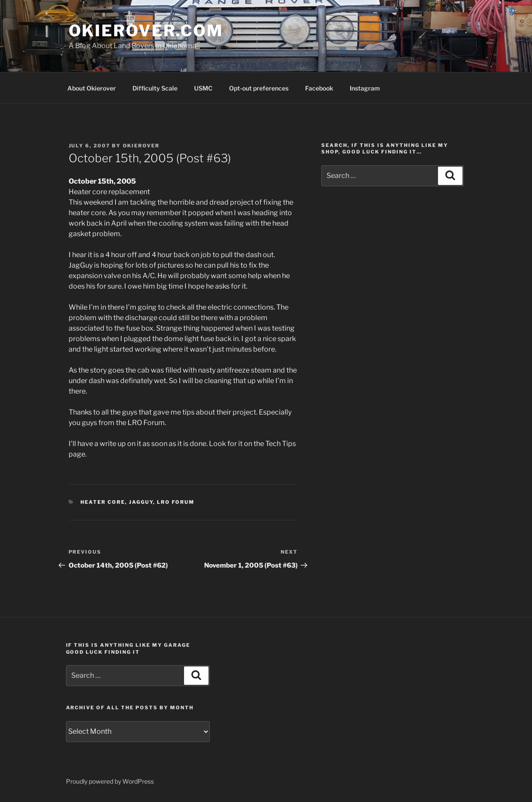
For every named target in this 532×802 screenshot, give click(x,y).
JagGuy (141, 502)
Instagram (365, 88)
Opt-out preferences (259, 88)
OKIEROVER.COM (146, 31)
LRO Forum (176, 502)
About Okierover (92, 88)
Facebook (319, 88)
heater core (103, 502)
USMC (203, 88)
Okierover (141, 146)
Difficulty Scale (155, 88)
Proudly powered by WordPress (110, 781)
